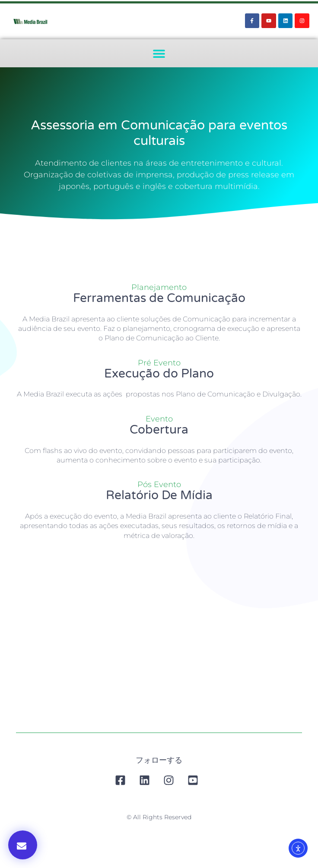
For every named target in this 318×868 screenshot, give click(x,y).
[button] (159, 53)
